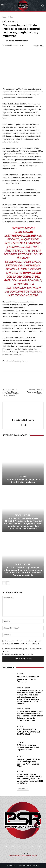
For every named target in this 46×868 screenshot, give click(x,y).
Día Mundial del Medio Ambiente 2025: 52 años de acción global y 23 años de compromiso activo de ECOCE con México (30, 779)
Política (10, 17)
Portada (14, 21)
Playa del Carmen (23, 515)
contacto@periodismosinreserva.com (23, 855)
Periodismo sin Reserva (18, 41)
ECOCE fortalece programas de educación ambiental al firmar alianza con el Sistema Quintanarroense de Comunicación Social (23, 571)
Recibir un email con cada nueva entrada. (19, 654)
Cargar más (23, 789)
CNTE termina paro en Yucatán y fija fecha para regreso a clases (28, 747)
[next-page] (8, 583)
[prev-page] (4, 583)
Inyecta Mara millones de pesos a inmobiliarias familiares (23, 481)
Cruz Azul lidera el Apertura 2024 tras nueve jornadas (11, 394)
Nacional (20, 772)
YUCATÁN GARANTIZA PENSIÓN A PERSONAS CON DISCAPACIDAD (29, 732)
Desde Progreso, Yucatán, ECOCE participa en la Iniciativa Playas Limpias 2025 (29, 763)
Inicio (4, 17)
